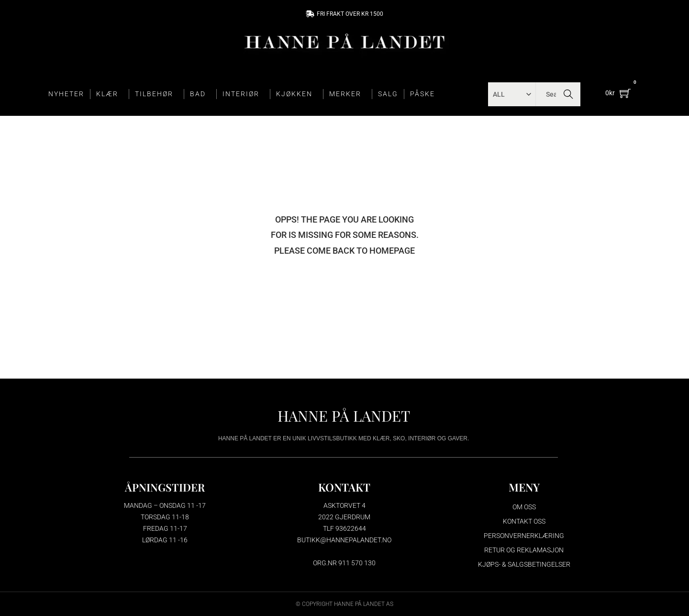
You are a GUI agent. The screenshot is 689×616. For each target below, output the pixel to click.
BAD (200, 94)
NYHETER (66, 94)
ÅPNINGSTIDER (165, 487)
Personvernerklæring (524, 536)
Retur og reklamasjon (524, 550)
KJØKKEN (297, 94)
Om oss (524, 507)
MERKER (348, 94)
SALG (388, 94)
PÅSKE (422, 94)
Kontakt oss (524, 521)
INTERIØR (243, 94)
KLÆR (110, 94)
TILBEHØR (156, 94)
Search (568, 94)
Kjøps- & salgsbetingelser (524, 564)
